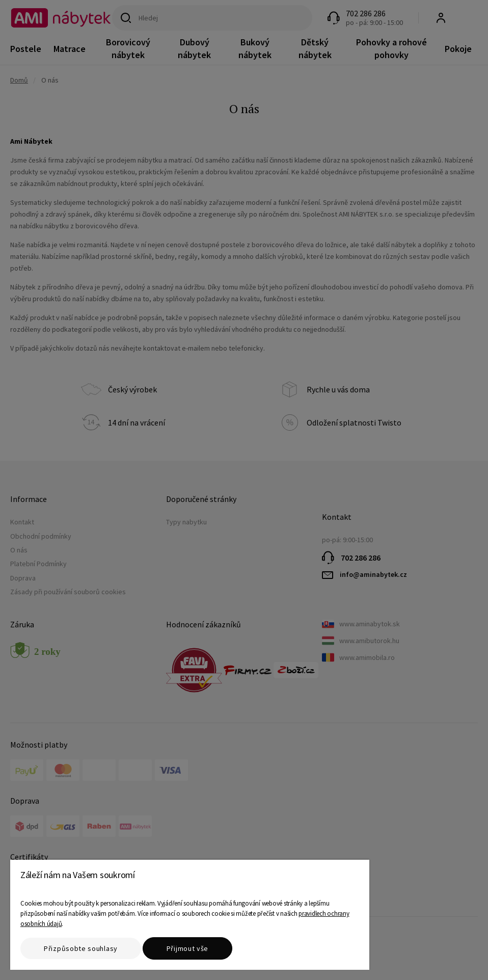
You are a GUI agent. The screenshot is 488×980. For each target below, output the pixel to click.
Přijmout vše (187, 948)
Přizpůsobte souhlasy (81, 948)
